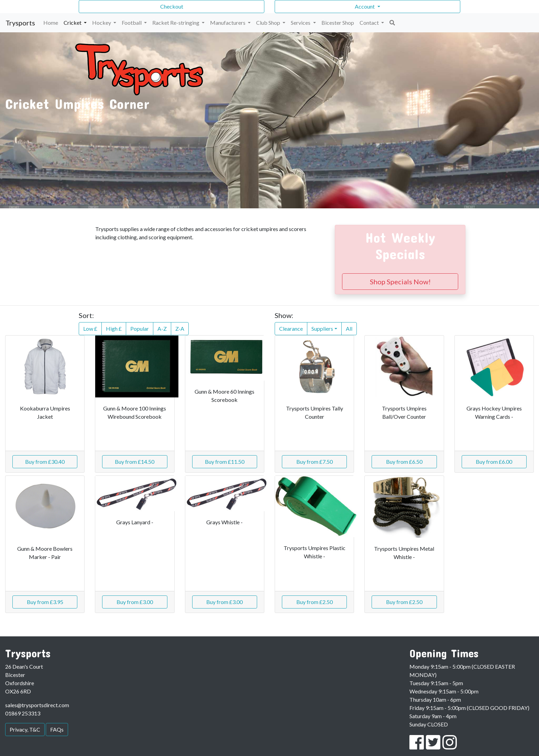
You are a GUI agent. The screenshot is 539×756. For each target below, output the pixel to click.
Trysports (20, 23)
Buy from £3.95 (45, 602)
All (349, 328)
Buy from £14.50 (135, 462)
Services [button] (301, 23)
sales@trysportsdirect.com (37, 705)
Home (51, 23)
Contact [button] (370, 23)
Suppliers (322, 328)
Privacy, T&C (25, 729)
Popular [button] (140, 328)
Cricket (73, 23)
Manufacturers (228, 23)
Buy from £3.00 (135, 602)
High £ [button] (114, 328)
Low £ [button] (90, 328)
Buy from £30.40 (45, 462)
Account (365, 6)
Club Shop (269, 23)
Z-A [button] (180, 328)
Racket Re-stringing (176, 23)
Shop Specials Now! (400, 282)
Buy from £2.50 (315, 602)
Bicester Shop (338, 23)
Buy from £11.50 (225, 462)
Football (132, 23)
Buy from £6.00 (494, 462)
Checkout (172, 6)
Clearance (291, 328)
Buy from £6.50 (404, 462)
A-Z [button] (162, 328)
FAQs (57, 729)
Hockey (102, 23)
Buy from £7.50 (315, 462)
